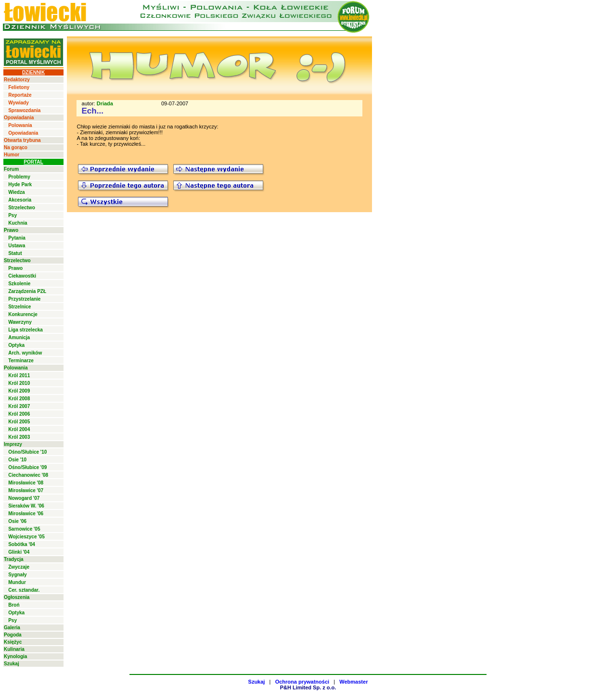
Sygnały (17, 575)
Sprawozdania (24, 110)
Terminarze (21, 361)
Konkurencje (23, 314)
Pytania (17, 238)
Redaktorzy (17, 80)
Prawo (11, 230)
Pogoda (13, 635)
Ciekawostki (22, 276)
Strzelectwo (22, 208)
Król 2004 (19, 429)
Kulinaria (14, 649)
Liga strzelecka (26, 330)
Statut (15, 253)
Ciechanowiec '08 (28, 475)
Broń (14, 605)
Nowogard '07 (24, 498)
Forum (11, 169)
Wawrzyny (20, 322)
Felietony (19, 87)
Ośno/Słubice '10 (27, 452)
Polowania (20, 125)
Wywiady (19, 103)
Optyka (16, 345)
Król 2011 (19, 375)
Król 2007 (19, 406)
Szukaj (12, 664)
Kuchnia (18, 223)
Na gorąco (16, 147)
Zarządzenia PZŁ (27, 291)
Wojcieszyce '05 (26, 537)
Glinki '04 (19, 552)
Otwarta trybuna (22, 140)
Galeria (12, 628)
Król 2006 (19, 414)
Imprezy (13, 444)
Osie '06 (17, 521)
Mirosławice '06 (26, 514)
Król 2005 (19, 422)
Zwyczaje (19, 567)
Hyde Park (20, 184)
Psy (13, 215)
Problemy (19, 177)
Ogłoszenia (17, 597)
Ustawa (17, 246)
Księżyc (13, 642)
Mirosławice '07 (26, 490)
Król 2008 (19, 399)
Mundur (17, 582)
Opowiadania (19, 118)
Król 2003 (19, 437)
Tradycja (14, 559)
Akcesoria (20, 200)
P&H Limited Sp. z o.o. (308, 687)
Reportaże (20, 95)
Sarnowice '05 (24, 529)
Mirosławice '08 (26, 483)
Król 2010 (19, 383)
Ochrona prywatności (302, 682)
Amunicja (19, 337)
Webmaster (353, 682)
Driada (105, 103)
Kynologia (15, 656)
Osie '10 (17, 460)
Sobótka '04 (22, 544)
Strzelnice (19, 307)
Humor (12, 155)
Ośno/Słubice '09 (27, 467)
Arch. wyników (25, 353)
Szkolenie (19, 284)
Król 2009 (19, 391)
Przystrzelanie (24, 299)
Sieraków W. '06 (26, 506)
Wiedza (16, 192)
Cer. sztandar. (24, 590)
